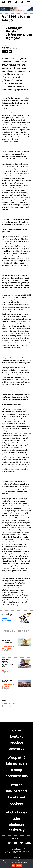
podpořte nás (17, 776)
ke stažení (17, 797)
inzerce (16, 785)
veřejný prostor (12, 49)
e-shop (17, 770)
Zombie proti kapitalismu (7, 640)
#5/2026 (5, 670)
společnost (6, 651)
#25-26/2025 (7, 648)
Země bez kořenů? (5, 660)
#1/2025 (19, 46)
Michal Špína (7, 686)
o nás (17, 730)
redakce (17, 743)
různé (4, 49)
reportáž (5, 690)
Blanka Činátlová (8, 704)
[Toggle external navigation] (29, 2)
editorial (5, 701)
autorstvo (16, 749)
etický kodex (17, 813)
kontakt (16, 737)
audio (4, 687)
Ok (13, 865)
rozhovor (5, 649)
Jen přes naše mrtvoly (7, 681)
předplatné (17, 758)
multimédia (6, 689)
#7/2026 (5, 705)
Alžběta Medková (8, 46)
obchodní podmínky (17, 827)
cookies (17, 804)
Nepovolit (19, 865)
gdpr (17, 819)
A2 (4, 2)
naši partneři (16, 791)
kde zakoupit (16, 764)
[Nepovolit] (31, 863)
